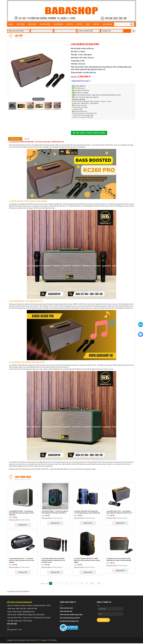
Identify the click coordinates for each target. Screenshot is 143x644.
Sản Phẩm (32, 24)
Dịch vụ (70, 24)
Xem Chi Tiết (23, 525)
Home (11, 24)
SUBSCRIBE (103, 620)
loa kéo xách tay (89, 72)
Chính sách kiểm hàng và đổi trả (70, 618)
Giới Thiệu (21, 24)
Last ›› (99, 583)
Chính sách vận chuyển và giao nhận (71, 615)
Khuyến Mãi (58, 24)
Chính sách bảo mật (66, 611)
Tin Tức (80, 24)
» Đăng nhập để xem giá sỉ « (81, 81)
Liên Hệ (96, 24)
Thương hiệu (45, 24)
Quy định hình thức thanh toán (69, 621)
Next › (92, 583)
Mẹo (88, 24)
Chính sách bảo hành (66, 608)
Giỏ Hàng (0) (107, 24)
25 (82, 583)
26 (87, 583)
